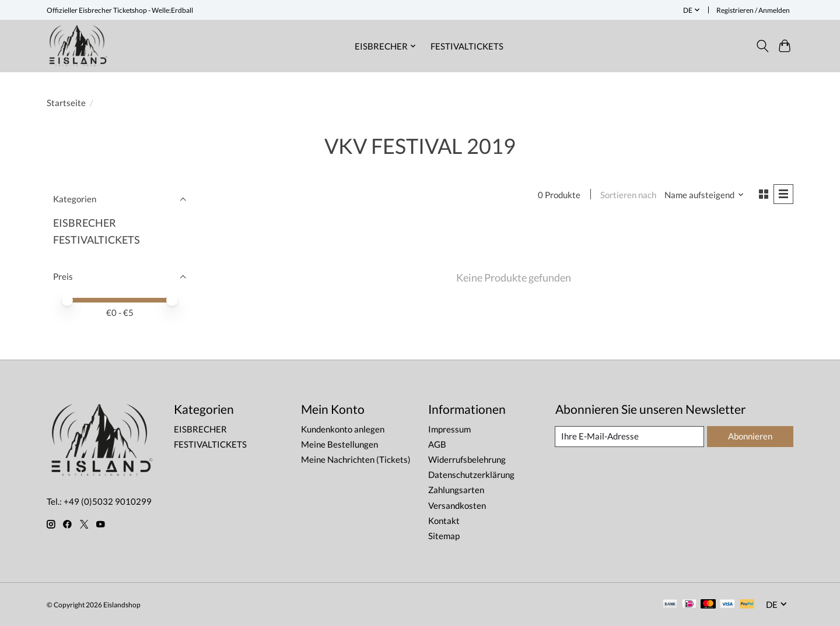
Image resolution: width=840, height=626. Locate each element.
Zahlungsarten (456, 490)
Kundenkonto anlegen (343, 429)
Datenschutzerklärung (471, 475)
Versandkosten (457, 506)
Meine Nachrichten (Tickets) (356, 460)
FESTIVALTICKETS (467, 46)
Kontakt (444, 521)
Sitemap (444, 536)
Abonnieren (750, 436)
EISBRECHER (85, 223)
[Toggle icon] (762, 46)
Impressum (449, 429)
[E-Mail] (629, 437)
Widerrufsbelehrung (467, 460)
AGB (437, 444)
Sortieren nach (628, 195)
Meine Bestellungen (339, 444)
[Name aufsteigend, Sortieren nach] (704, 195)
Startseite (66, 103)
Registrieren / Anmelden (753, 10)
